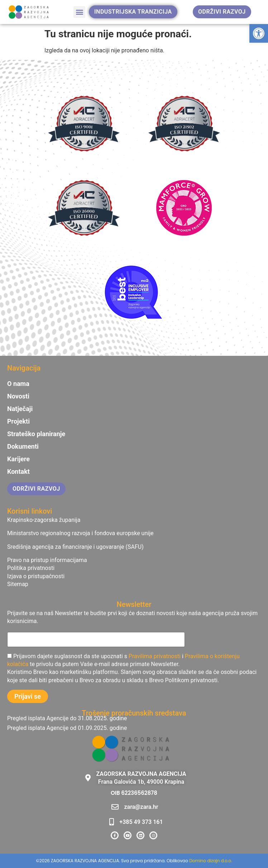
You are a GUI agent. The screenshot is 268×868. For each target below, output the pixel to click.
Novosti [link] (18, 396)
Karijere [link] (18, 459)
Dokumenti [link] (23, 447)
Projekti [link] (18, 421)
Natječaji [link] (20, 409)
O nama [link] (18, 384)
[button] (79, 12)
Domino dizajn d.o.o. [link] (211, 861)
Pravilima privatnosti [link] (155, 656)
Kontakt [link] (18, 472)
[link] (259, 33)
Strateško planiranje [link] (36, 434)
